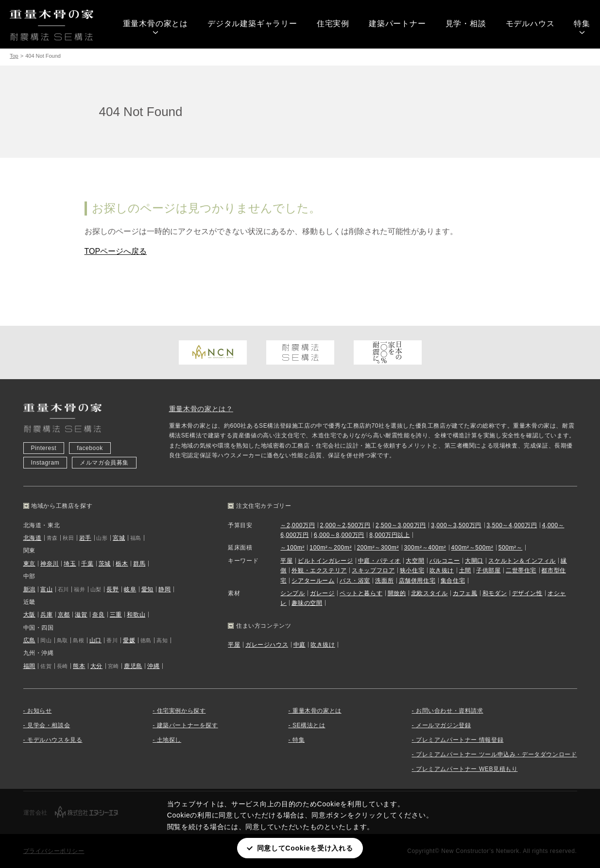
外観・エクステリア (319, 570)
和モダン (495, 593)
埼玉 (70, 564)
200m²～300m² (378, 548)
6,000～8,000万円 (339, 535)
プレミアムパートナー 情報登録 (460, 740)
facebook (90, 448)
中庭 (300, 645)
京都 (64, 615)
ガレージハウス (267, 645)
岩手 (85, 538)
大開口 (474, 561)
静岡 (164, 589)
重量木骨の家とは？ (201, 409)
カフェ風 (465, 593)
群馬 (139, 564)
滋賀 (81, 615)
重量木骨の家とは (155, 24)
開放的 (397, 593)
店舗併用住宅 (417, 581)
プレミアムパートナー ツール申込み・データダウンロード (497, 754)
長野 (112, 589)
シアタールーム (313, 581)
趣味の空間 (307, 603)
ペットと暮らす (361, 593)
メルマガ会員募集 (104, 463)
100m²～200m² (331, 548)
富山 (46, 589)
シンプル (292, 593)
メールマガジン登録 (443, 725)
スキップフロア (373, 570)
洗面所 (384, 581)
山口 (95, 640)
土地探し (169, 740)
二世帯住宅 (521, 570)
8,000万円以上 (389, 535)
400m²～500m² (472, 548)
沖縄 (153, 666)
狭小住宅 (412, 570)
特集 (582, 24)
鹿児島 (133, 666)
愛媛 (129, 640)
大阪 (29, 615)
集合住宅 (453, 581)
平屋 (286, 561)
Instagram (45, 463)
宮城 (119, 538)
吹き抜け (442, 570)
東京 (29, 564)
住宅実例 (333, 24)
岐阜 (130, 589)
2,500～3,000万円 (401, 525)
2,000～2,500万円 (345, 525)
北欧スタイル (429, 593)
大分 (96, 666)
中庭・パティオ (379, 561)
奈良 (98, 615)
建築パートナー (397, 24)
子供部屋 (488, 570)
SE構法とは (309, 725)
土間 (465, 570)
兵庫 (46, 615)
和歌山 (136, 615)
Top (14, 56)
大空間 (415, 561)
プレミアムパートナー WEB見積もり (467, 769)
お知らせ (39, 711)
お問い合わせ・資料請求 (450, 711)
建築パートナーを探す (188, 725)
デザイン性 (527, 593)
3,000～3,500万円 (456, 525)
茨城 (105, 564)
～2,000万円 (298, 525)
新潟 (29, 589)
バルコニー (445, 561)
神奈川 (50, 564)
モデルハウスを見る (55, 740)
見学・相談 (466, 24)
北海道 (33, 538)
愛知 (147, 589)
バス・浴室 (355, 581)
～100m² (292, 548)
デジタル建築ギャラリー (252, 24)
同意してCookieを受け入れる (305, 848)
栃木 (122, 564)
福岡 (29, 666)
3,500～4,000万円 (512, 525)
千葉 (87, 564)
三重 (116, 615)
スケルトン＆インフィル (522, 561)
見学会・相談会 (49, 725)
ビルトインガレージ (325, 561)
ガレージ (322, 593)
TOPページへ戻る (116, 251)
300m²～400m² (425, 548)
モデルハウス (530, 24)
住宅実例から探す (181, 711)
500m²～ (511, 548)
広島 (29, 640)
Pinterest (44, 448)
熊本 (79, 666)
